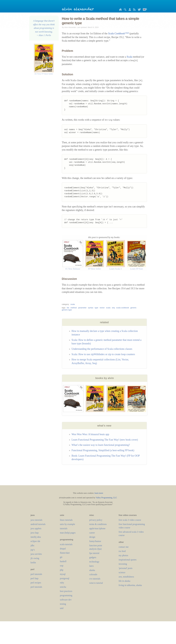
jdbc (33, 545)
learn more (99, 493)
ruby (62, 583)
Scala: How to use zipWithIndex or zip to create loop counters (103, 354)
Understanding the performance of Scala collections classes (102, 349)
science (122, 572)
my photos (123, 555)
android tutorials (38, 524)
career (92, 533)
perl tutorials (36, 574)
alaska (92, 570)
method (74, 308)
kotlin (33, 562)
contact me (124, 547)
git (61, 557)
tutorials (64, 528)
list (68, 308)
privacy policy (96, 520)
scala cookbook (123, 308)
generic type (67, 310)
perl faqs (35, 578)
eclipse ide (35, 541)
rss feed (122, 551)
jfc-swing (35, 558)
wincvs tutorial (96, 583)
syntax (91, 308)
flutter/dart (65, 553)
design (92, 537)
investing (123, 564)
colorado (93, 574)
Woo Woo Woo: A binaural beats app (90, 434)
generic (133, 308)
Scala (129, 57)
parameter (82, 308)
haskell (63, 561)
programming (66, 595)
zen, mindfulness (126, 577)
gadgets (93, 557)
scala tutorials (66, 544)
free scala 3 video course (130, 520)
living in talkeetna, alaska (130, 585)
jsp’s (33, 550)
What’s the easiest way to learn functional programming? (101, 445)
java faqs (35, 533)
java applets (36, 528)
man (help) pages (68, 533)
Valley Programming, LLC (106, 498)
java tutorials (37, 520)
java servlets (36, 554)
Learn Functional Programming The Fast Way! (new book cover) (105, 440)
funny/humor (95, 541)
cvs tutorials (95, 579)
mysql (63, 574)
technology (94, 562)
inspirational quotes (128, 560)
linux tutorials (66, 520)
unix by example (68, 524)
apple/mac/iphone (97, 528)
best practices (66, 591)
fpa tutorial (94, 553)
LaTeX (92, 566)
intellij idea (36, 537)
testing (63, 604)
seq (113, 308)
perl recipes (36, 583)
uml (62, 608)
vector (102, 308)
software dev (66, 600)
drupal (63, 549)
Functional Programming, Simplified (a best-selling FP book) (103, 450)
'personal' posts (126, 568)
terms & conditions (98, 524)
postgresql (65, 578)
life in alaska (125, 581)
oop (62, 566)
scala (73, 304)
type (97, 308)
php (62, 570)
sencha (63, 587)
